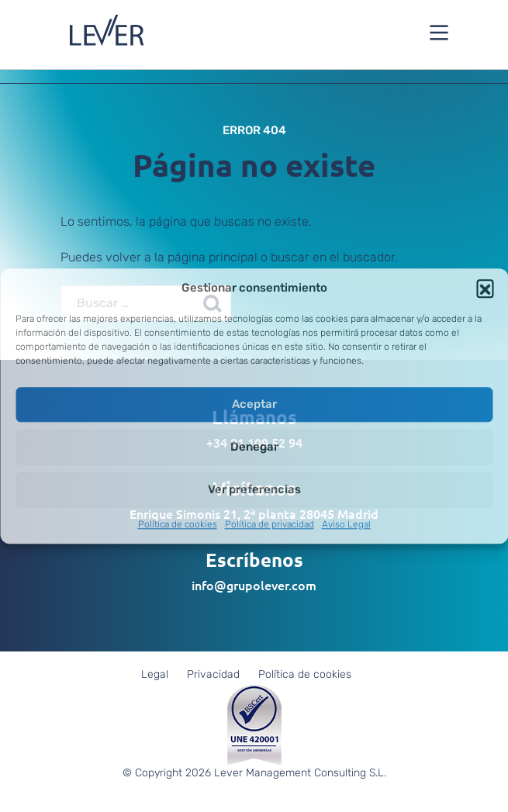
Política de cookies (178, 524)
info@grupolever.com (254, 585)
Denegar (254, 447)
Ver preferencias (254, 489)
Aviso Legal (346, 524)
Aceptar (254, 404)
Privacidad (213, 674)
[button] (485, 288)
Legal (155, 674)
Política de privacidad (270, 524)
